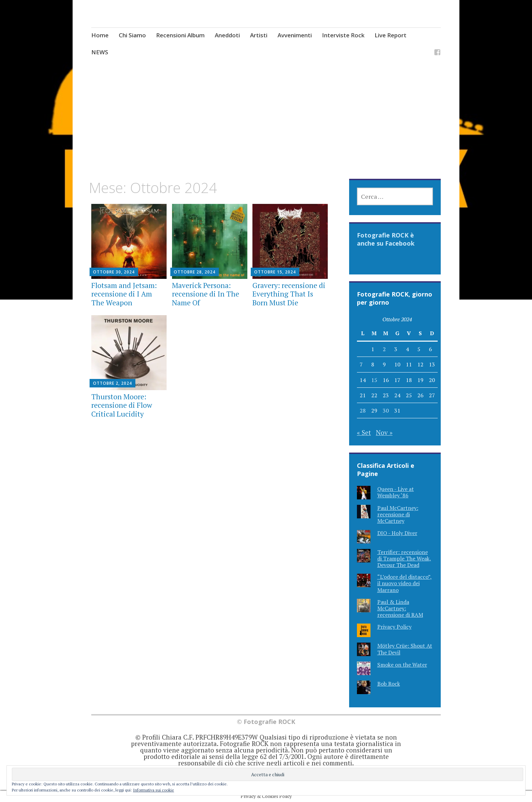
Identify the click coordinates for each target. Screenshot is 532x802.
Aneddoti (227, 35)
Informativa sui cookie (154, 790)
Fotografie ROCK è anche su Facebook (386, 239)
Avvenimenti (295, 35)
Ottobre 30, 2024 (114, 272)
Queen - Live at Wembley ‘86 (396, 492)
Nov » (384, 432)
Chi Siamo (132, 35)
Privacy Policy (394, 627)
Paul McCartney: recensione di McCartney (398, 514)
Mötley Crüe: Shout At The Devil (405, 649)
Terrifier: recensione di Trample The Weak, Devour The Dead (404, 558)
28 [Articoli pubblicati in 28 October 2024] (363, 410)
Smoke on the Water (402, 665)
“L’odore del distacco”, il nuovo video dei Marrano (405, 583)
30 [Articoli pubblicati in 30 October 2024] (386, 410)
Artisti (259, 35)
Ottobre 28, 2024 (195, 272)
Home (100, 35)
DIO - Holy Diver (397, 533)
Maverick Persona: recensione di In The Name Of (206, 294)
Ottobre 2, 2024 (112, 383)
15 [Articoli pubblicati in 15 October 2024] (374, 380)
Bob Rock (389, 684)
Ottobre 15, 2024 (275, 272)
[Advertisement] (266, 129)
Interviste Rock (343, 35)
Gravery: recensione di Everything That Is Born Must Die (289, 294)
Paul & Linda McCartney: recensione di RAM (400, 608)
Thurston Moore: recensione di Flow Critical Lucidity (122, 405)
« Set (364, 432)
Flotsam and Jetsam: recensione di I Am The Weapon (124, 294)
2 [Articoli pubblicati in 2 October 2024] (384, 349)
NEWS (100, 52)
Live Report (391, 35)
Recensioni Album (180, 35)
